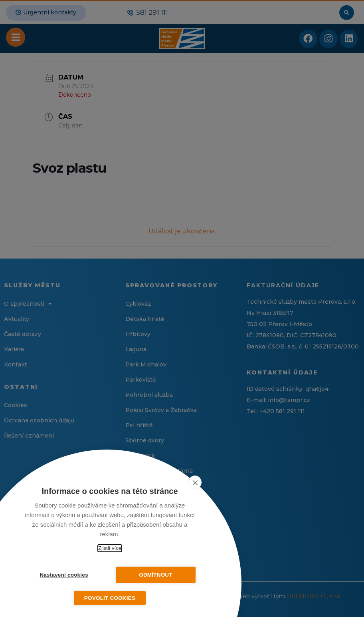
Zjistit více (110, 548)
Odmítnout (156, 575)
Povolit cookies (110, 598)
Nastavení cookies (64, 575)
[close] (195, 482)
